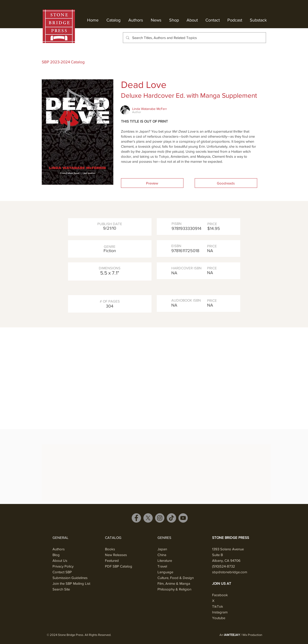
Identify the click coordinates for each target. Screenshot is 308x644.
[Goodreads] (226, 183)
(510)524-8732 (224, 566)
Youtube (219, 618)
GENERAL (60, 538)
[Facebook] (136, 518)
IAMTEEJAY (232, 635)
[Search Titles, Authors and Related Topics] (194, 38)
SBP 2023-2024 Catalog (63, 62)
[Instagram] (160, 518)
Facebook (220, 595)
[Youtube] (183, 518)
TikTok (218, 606)
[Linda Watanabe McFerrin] (151, 109)
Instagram (220, 612)
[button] (152, 183)
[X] (148, 518)
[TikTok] (171, 518)
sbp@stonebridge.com (230, 572)
